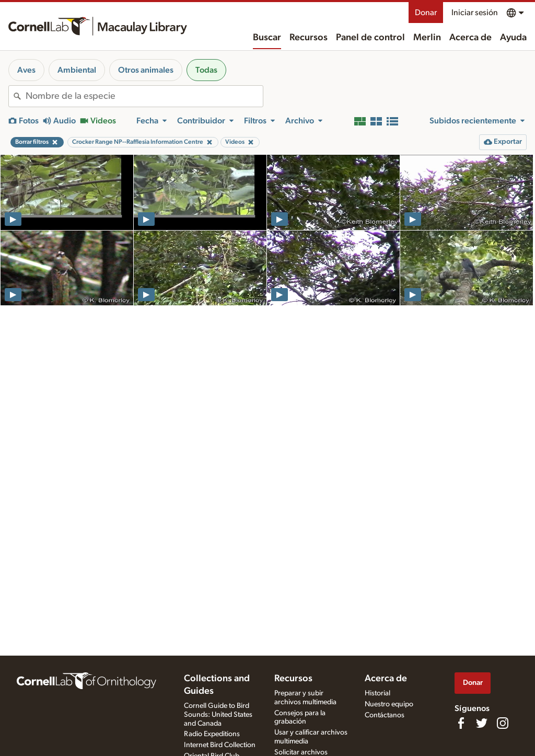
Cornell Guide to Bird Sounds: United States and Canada (218, 715)
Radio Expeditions (212, 734)
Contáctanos (385, 715)
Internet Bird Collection (220, 745)
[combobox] (144, 96)
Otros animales (146, 70)
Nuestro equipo (389, 704)
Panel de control (370, 38)
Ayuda (513, 38)
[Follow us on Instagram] (503, 723)
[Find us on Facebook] (461, 723)
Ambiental (77, 70)
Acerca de (470, 38)
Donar (426, 13)
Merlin (427, 38)
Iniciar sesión (475, 13)
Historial (377, 693)
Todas (206, 70)
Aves (26, 70)
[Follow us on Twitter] (482, 723)
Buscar (267, 38)
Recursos (309, 38)
